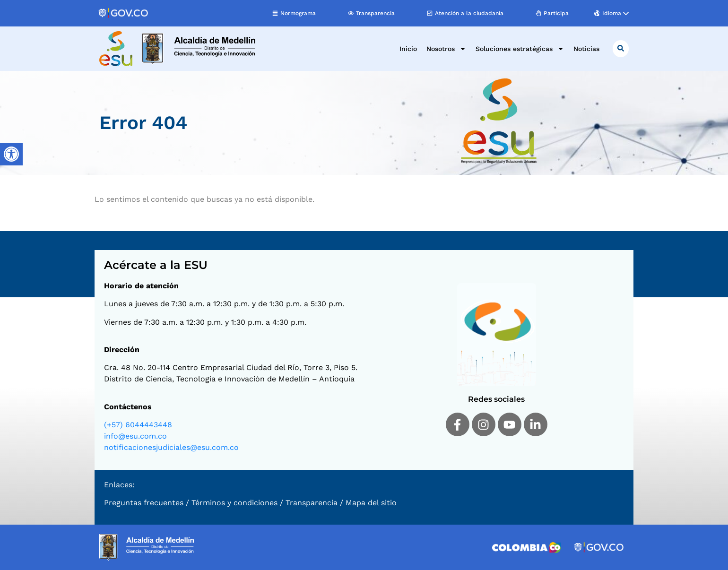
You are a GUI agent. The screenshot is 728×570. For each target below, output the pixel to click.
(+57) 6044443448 (138, 425)
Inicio (408, 49)
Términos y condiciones (234, 503)
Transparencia (312, 503)
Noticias (586, 49)
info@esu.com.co (135, 436)
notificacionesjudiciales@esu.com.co (171, 447)
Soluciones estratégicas (520, 49)
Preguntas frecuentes (144, 503)
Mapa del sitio (371, 503)
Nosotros (446, 49)
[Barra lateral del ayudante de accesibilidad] (11, 154)
